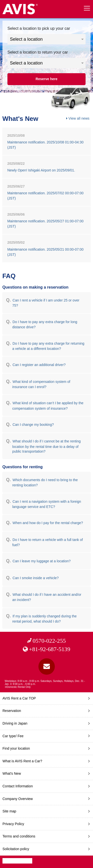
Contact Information (18, 786)
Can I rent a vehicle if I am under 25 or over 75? (46, 303)
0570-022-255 (49, 641)
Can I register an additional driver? (39, 365)
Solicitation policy (16, 849)
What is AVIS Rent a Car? (22, 761)
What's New (12, 773)
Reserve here (47, 79)
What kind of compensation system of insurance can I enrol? (41, 384)
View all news (79, 118)
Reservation (12, 711)
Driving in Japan (15, 723)
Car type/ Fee (13, 736)
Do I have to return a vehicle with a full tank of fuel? (47, 542)
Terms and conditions (19, 836)
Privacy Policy (13, 824)
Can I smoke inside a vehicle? (36, 578)
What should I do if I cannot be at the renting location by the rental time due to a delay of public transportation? (46, 446)
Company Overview (18, 799)
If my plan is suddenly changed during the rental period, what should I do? (44, 619)
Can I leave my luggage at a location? (42, 561)
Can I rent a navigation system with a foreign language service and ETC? (46, 504)
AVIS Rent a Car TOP (19, 698)
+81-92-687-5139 (49, 649)
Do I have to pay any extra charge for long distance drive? (45, 324)
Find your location (16, 748)
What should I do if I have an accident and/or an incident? (47, 597)
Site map (9, 811)
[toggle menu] (87, 8)
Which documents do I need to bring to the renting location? (45, 483)
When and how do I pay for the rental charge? (48, 523)
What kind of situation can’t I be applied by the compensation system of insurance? (48, 406)
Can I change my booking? (33, 425)
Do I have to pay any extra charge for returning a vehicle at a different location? (48, 346)
